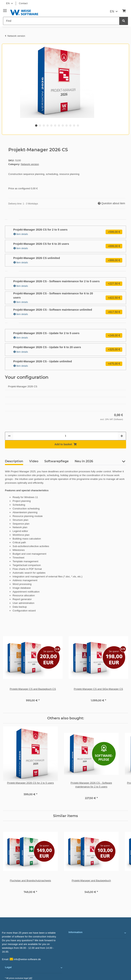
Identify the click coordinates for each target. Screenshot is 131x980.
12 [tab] (78, 126)
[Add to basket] (65, 444)
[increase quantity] (122, 436)
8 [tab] (63, 126)
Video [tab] (34, 461)
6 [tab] (55, 126)
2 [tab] (40, 126)
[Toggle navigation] (5, 9)
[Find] (61, 21)
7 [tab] (59, 126)
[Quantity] (65, 436)
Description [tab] (14, 461)
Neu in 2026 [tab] (84, 461)
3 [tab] (44, 126)
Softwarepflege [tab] (56, 461)
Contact (23, 3)
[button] (124, 463)
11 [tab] (74, 126)
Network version (30, 164)
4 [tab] (48, 126)
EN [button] (8, 3)
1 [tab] (36, 126)
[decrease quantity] (9, 436)
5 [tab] (51, 126)
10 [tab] (70, 126)
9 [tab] (67, 126)
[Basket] (124, 11)
